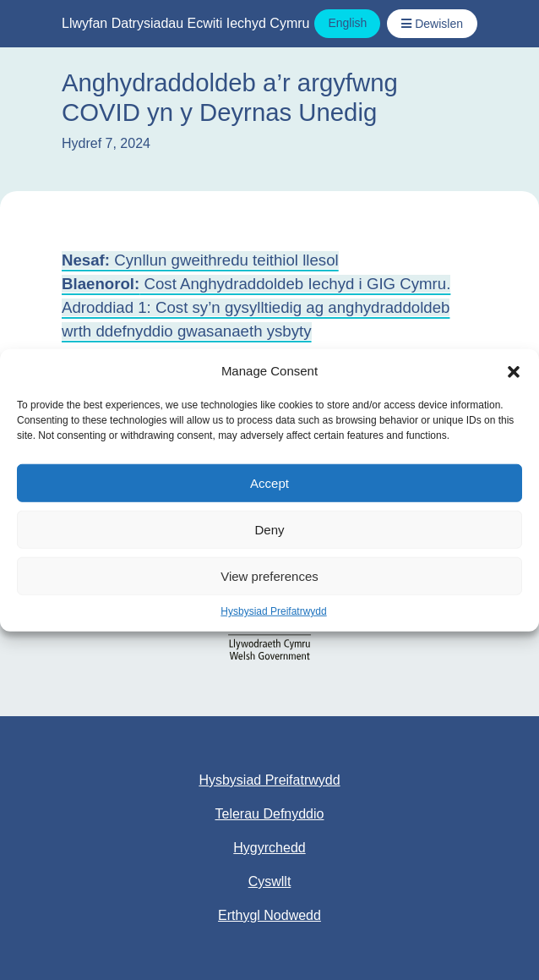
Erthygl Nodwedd (269, 915)
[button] (514, 371)
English (347, 23)
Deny (269, 529)
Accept (269, 482)
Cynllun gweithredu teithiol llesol (200, 260)
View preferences (269, 575)
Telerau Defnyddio (270, 814)
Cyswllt (270, 881)
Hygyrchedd (269, 848)
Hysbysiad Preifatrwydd (273, 611)
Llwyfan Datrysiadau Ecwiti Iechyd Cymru (185, 23)
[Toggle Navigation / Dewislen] (432, 24)
